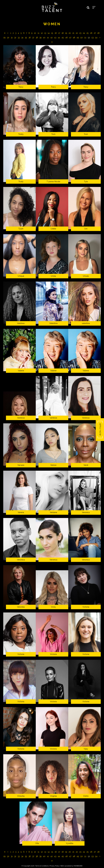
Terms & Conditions (42, 866)
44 (59, 38)
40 (44, 38)
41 (48, 38)
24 (84, 33)
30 (8, 38)
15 (52, 33)
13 (45, 33)
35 (26, 38)
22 (77, 33)
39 (40, 38)
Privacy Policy (55, 866)
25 (88, 33)
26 (91, 33)
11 (38, 33)
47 (70, 38)
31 (12, 38)
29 (4, 38)
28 (98, 33)
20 (70, 33)
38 (37, 38)
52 (89, 38)
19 (66, 33)
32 (15, 38)
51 (85, 38)
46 (66, 38)
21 (73, 33)
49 (78, 38)
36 (30, 38)
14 (49, 33)
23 (80, 33)
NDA (62, 866)
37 (33, 38)
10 (35, 33)
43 (55, 38)
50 (82, 38)
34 (22, 38)
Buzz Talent (52, 7)
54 (96, 38)
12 (42, 33)
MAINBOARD (78, 866)
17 (59, 33)
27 (95, 33)
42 (52, 38)
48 (74, 38)
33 (19, 38)
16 (56, 33)
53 (93, 38)
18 (63, 33)
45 (63, 38)
